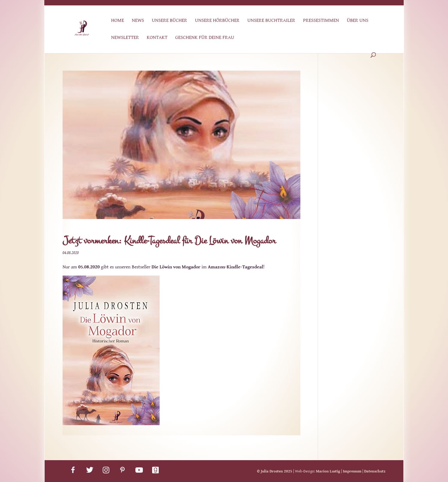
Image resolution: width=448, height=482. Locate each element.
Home (118, 21)
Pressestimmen (321, 21)
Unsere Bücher (169, 21)
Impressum (352, 471)
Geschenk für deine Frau (205, 38)
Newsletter (125, 38)
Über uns (358, 21)
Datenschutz (375, 471)
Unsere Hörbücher (217, 21)
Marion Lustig (328, 471)
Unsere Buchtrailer (271, 21)
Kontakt (157, 38)
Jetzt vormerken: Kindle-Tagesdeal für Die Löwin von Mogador (169, 241)
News (138, 21)
